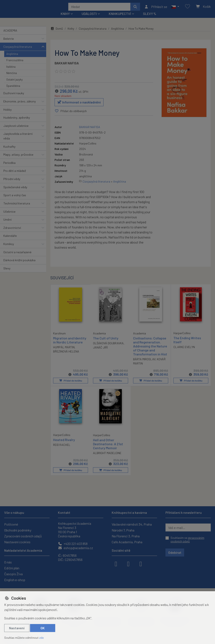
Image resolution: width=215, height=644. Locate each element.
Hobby (8, 115)
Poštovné (11, 524)
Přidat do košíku (70, 386)
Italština (11, 72)
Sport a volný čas (15, 201)
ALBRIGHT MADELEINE (107, 458)
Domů (57, 34)
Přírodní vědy (12, 185)
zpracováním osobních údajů (187, 540)
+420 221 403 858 (73, 544)
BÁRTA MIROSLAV (144, 365)
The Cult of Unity (106, 344)
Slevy (7, 274)
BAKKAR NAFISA (67, 69)
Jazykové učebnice (16, 131)
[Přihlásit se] (156, 9)
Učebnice (9, 217)
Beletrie (9, 44)
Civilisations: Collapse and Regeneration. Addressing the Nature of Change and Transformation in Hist (150, 352)
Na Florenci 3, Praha (126, 536)
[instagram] (128, 563)
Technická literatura (17, 209)
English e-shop (15, 580)
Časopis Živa (13, 574)
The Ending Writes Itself (187, 345)
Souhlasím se (187, 540)
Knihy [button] (65, 19)
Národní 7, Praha (123, 530)
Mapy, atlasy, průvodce (18, 160)
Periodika (9, 168)
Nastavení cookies (17, 542)
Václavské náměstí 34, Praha (132, 524)
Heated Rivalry (64, 445)
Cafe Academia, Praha (127, 542)
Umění (7, 225)
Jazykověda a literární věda (18, 142)
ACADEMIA (10, 36)
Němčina (12, 79)
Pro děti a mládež (15, 176)
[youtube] (141, 563)
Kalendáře (10, 241)
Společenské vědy (15, 193)
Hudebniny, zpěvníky (17, 123)
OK (43, 628)
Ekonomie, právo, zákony (20, 107)
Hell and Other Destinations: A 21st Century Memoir (108, 449)
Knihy (71, 34)
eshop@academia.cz (75, 548)
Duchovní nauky (14, 99)
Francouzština (15, 66)
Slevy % (150, 19)
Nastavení (17, 628)
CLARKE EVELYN (184, 353)
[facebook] (116, 563)
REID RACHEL (62, 450)
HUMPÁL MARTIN (64, 353)
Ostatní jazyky (14, 85)
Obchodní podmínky (18, 530)
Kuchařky (9, 152)
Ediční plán (12, 568)
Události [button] (89, 19)
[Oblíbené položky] (187, 9)
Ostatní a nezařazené (17, 258)
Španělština (13, 91)
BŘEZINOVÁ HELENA (66, 357)
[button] (175, 9)
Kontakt (64, 512)
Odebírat (175, 552)
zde (41, 638)
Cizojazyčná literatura (18, 52)
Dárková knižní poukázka (19, 266)
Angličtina (12, 60)
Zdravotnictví (12, 233)
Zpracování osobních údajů (23, 536)
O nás (8, 562)
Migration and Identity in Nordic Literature (70, 345)
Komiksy (9, 250)
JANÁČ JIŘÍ (100, 353)
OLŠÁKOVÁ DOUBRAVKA (108, 349)
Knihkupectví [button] (120, 19)
